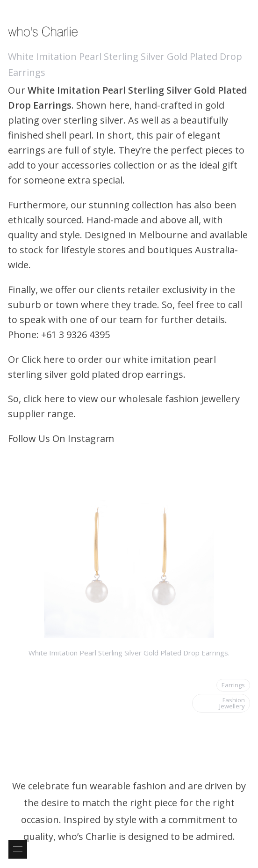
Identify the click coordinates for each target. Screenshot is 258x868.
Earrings (233, 685)
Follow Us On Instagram (61, 438)
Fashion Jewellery (232, 703)
